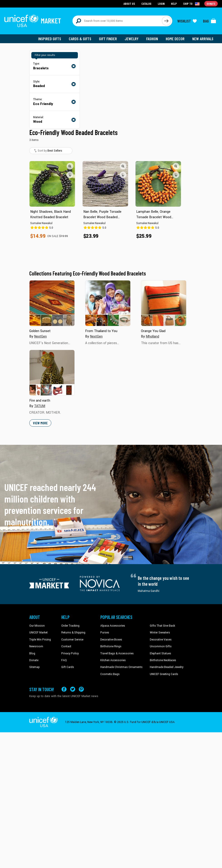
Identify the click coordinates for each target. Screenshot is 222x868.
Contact (66, 646)
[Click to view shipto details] (192, 4)
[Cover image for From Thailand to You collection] (108, 303)
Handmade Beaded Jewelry (167, 667)
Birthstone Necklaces (163, 660)
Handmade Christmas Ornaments (121, 667)
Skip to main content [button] (111, 0)
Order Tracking (70, 626)
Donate (34, 660)
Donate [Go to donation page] (211, 4)
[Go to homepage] (33, 21)
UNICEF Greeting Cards (164, 674)
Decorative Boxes (111, 640)
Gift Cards (68, 667)
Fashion (152, 39)
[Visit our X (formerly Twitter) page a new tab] (73, 689)
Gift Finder (108, 39)
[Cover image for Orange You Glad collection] (164, 303)
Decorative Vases (161, 640)
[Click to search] (166, 21)
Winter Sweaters (160, 633)
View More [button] (40, 423)
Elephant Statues (160, 653)
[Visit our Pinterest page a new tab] (81, 689)
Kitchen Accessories (113, 660)
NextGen (40, 336)
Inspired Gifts (50, 39)
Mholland (152, 336)
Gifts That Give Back (162, 626)
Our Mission (37, 626)
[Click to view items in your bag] (210, 21)
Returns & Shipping (73, 633)
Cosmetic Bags (110, 674)
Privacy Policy (70, 653)
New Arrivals (203, 39)
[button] (70, 166)
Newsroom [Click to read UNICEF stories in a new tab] (36, 646)
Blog (32, 653)
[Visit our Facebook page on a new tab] (64, 689)
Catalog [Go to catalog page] (146, 4)
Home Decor (175, 39)
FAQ (64, 660)
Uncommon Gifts (161, 646)
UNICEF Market (38, 633)
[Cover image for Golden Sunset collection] (52, 303)
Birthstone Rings (111, 646)
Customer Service (72, 640)
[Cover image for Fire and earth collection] (52, 373)
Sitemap (35, 667)
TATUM (40, 406)
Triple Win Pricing (40, 640)
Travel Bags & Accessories (117, 653)
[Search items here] (117, 21)
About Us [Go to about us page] (129, 4)
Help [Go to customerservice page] (174, 4)
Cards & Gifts (80, 39)
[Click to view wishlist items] (187, 21)
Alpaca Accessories (113, 626)
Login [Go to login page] (161, 4)
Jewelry (132, 39)
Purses (105, 633)
